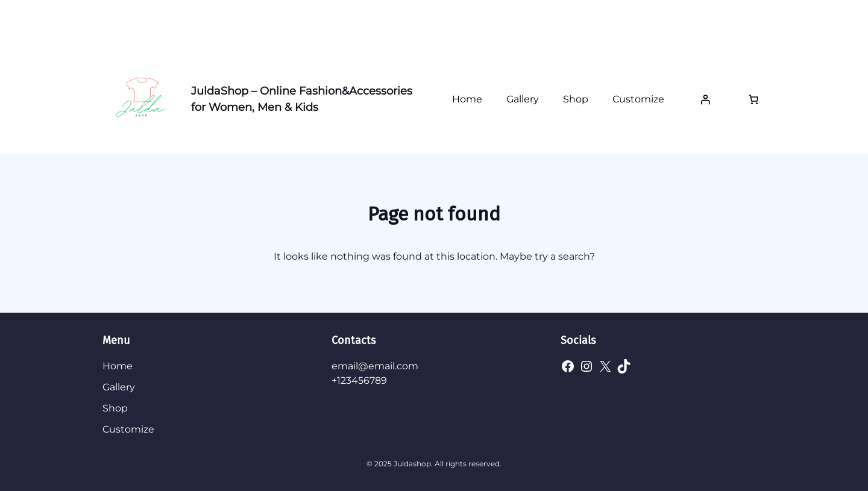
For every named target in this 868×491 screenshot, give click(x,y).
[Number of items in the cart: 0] (753, 99)
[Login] (705, 99)
